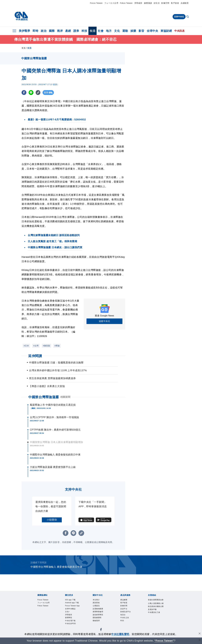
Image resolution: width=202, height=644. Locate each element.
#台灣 (36, 346)
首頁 (24, 48)
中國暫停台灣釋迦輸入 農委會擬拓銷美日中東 (55, 455)
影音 (141, 31)
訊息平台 (125, 611)
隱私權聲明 (99, 622)
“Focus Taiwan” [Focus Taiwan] (164, 641)
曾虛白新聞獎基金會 (155, 602)
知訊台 (124, 618)
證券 (76, 31)
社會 (101, 31)
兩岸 (60, 31)
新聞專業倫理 (100, 615)
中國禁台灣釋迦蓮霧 (44, 397)
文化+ (68, 622)
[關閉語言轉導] (200, 640)
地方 (109, 31)
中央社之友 (126, 622)
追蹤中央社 (105, 321)
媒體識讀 (148, 3)
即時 (35, 31)
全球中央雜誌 (72, 618)
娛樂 (133, 31)
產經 (68, 31)
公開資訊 (98, 607)
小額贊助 (52, 520)
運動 (125, 31)
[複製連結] (38, 93)
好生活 (157, 3)
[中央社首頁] (21, 16)
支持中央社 (179, 17)
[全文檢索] (188, 17)
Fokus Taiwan (126, 3)
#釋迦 (57, 346)
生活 (93, 31)
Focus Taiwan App (73, 613)
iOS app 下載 (72, 600)
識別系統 (98, 604)
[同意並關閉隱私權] (200, 634)
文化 (117, 31)
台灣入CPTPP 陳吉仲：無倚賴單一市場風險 (54, 417)
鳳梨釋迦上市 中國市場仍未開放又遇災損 (53, 405)
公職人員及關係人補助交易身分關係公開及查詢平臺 (155, 613)
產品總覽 (125, 600)
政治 (44, 31)
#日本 (26, 346)
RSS (123, 626)
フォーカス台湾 (111, 3)
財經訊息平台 (128, 615)
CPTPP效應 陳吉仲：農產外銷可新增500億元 (55, 430)
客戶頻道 (175, 3)
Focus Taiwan (96, 3)
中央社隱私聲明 (120, 634)
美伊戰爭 (24, 31)
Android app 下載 (73, 606)
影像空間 (165, 3)
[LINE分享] (31, 93)
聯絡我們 (98, 626)
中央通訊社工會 (155, 624)
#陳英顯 (47, 346)
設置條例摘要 (100, 611)
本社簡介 (98, 600)
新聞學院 (70, 629)
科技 (84, 31)
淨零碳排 (138, 3)
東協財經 (166, 31)
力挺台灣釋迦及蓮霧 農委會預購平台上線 (53, 467)
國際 (52, 31)
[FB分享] (24, 93)
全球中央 (152, 31)
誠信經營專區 (100, 618)
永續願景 (185, 3)
